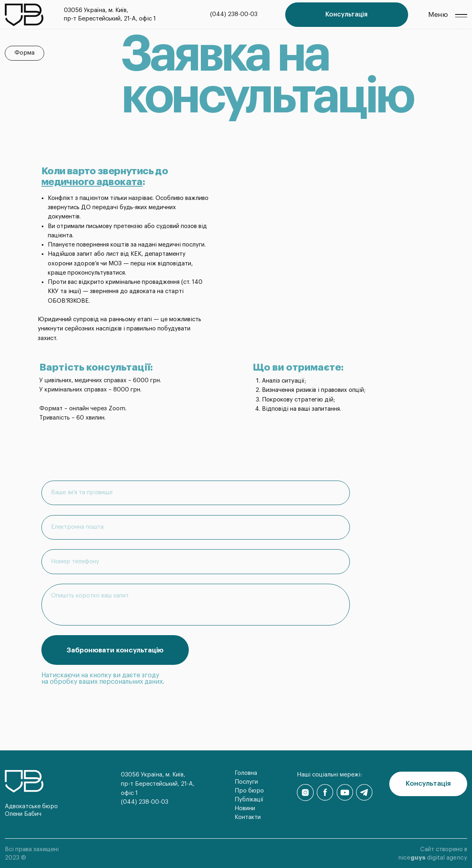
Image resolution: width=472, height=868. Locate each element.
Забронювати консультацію (115, 650)
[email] (196, 527)
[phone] (196, 561)
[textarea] (196, 605)
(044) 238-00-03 (234, 14)
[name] (196, 493)
